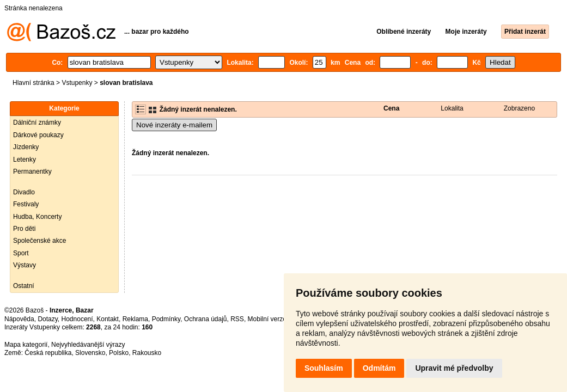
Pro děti (24, 229)
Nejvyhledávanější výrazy (88, 345)
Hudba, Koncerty (37, 217)
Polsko (119, 353)
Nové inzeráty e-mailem (174, 125)
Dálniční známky (37, 122)
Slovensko (90, 353)
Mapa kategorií (26, 345)
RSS (237, 319)
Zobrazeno (519, 108)
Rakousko (147, 353)
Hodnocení (77, 319)
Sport (21, 253)
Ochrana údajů (206, 319)
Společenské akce (39, 241)
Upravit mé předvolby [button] (454, 368)
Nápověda (19, 319)
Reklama (135, 319)
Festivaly (26, 204)
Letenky (25, 160)
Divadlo (24, 192)
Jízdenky (26, 147)
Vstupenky (77, 83)
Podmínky (166, 319)
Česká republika (48, 353)
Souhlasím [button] (324, 368)
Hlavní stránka (33, 83)
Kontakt (108, 319)
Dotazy (47, 319)
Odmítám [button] (379, 368)
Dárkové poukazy (38, 135)
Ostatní (24, 286)
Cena (391, 108)
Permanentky (32, 171)
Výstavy (25, 265)
